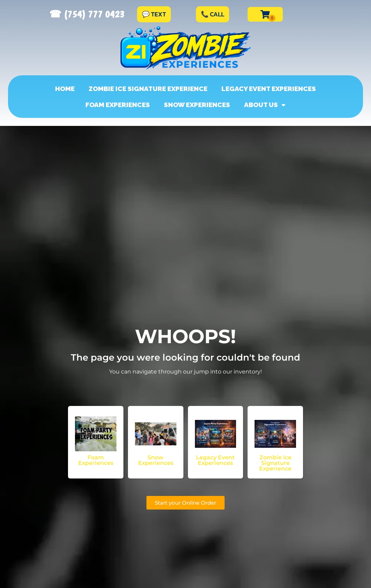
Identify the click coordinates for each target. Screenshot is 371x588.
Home (65, 89)
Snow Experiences (197, 105)
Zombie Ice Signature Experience (148, 89)
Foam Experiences (118, 105)
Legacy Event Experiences (269, 89)
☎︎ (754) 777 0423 (87, 14)
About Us (265, 105)
